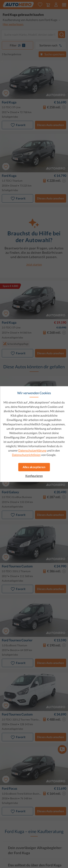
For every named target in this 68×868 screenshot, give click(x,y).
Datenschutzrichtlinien (26, 455)
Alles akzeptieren (34, 467)
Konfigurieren (34, 476)
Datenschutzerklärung (32, 450)
